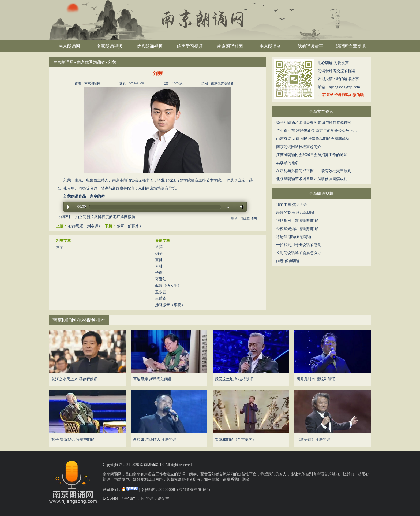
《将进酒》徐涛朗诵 (313, 440)
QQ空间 (80, 217)
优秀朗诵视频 (150, 46)
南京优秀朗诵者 (91, 62)
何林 (159, 266)
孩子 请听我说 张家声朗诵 (73, 440)
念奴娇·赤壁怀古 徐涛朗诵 (155, 440)
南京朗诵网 (69, 46)
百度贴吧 (109, 217)
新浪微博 (94, 217)
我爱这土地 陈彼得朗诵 (234, 379)
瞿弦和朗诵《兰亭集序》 (235, 440)
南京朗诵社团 (230, 46)
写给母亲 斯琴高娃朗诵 (152, 379)
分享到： (66, 217)
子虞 (159, 273)
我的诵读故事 (310, 46)
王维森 (161, 298)
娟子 (159, 253)
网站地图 (110, 499)
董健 (159, 260)
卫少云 (161, 292)
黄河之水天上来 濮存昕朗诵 (74, 379)
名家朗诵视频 (110, 46)
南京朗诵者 (270, 46)
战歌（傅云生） (168, 286)
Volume (241, 207)
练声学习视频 (190, 46)
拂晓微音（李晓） (170, 305)
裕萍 (159, 247)
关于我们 (128, 499)
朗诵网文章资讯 (351, 46)
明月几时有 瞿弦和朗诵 (316, 379)
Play (68, 207)
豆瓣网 (122, 217)
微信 (132, 217)
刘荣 (60, 247)
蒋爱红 (161, 279)
